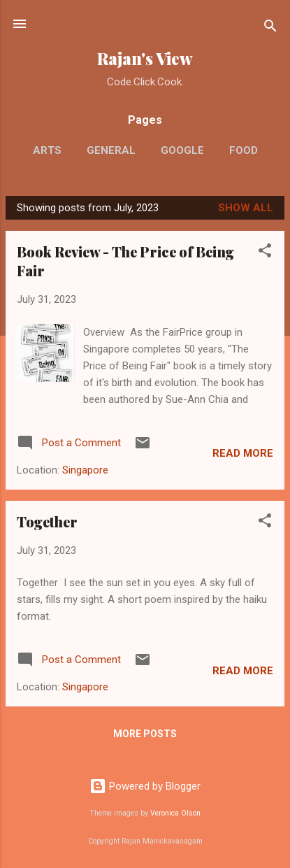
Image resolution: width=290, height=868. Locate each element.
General (111, 150)
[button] (265, 253)
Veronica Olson (175, 813)
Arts (47, 150)
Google (182, 150)
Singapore (85, 470)
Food (244, 150)
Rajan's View (145, 58)
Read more (243, 453)
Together (47, 521)
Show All (246, 208)
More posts (145, 734)
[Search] (270, 28)
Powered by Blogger (145, 786)
